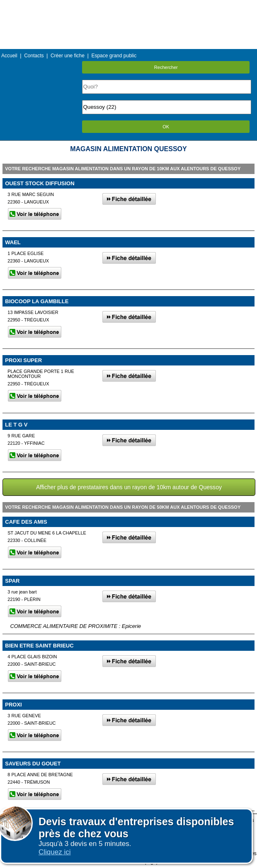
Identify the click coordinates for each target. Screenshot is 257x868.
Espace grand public (114, 56)
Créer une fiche (68, 56)
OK (166, 127)
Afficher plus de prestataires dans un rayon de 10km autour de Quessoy (129, 487)
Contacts (34, 56)
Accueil (9, 56)
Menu (128, 6)
